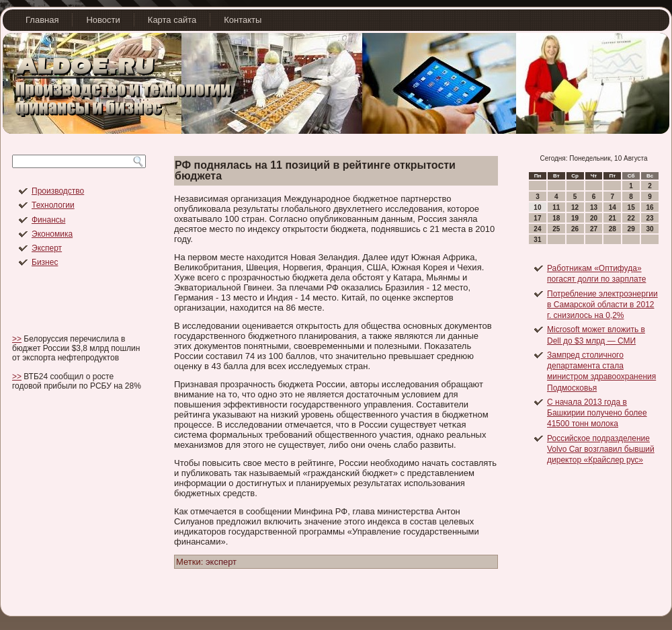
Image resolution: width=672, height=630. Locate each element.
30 (649, 229)
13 (594, 207)
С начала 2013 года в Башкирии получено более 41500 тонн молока (597, 413)
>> (17, 339)
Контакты (243, 20)
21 (613, 218)
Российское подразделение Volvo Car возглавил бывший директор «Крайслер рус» (601, 449)
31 (537, 240)
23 (649, 218)
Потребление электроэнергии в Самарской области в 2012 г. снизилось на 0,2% (602, 305)
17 (537, 218)
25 (556, 229)
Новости (103, 20)
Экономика (52, 234)
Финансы (48, 220)
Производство (58, 191)
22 (631, 218)
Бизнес (45, 262)
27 (594, 229)
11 (556, 207)
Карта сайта (172, 20)
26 (575, 229)
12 (575, 207)
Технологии (53, 205)
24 (537, 229)
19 (575, 218)
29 (631, 229)
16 (649, 207)
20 (594, 218)
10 (537, 207)
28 (613, 229)
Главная (42, 20)
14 (613, 207)
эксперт (221, 562)
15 (631, 207)
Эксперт (47, 248)
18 (556, 218)
